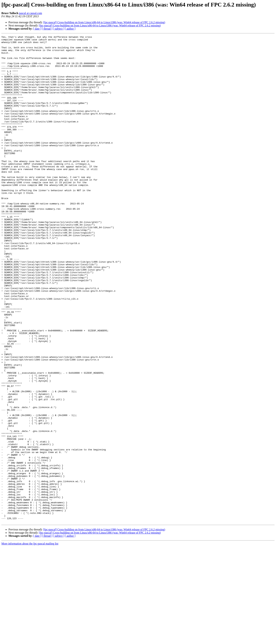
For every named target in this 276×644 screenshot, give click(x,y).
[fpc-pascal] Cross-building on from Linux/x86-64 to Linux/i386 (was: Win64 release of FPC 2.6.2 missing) (104, 22)
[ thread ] (47, 29)
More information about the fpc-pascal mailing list (30, 641)
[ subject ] (59, 29)
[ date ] (37, 29)
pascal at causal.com (31, 13)
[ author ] (70, 29)
